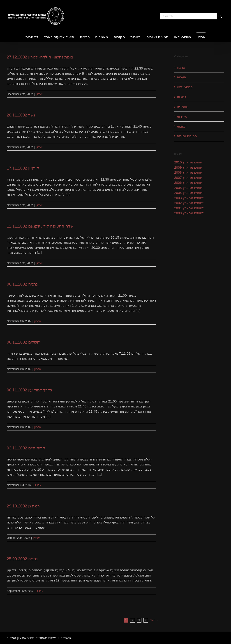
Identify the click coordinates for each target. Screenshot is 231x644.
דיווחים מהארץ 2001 (189, 208)
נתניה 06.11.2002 (22, 284)
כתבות (181, 97)
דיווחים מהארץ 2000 (189, 213)
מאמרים (183, 107)
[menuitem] (35, 37)
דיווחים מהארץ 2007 (189, 178)
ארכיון (39, 94)
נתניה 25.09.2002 (22, 559)
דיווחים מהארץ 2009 (189, 167)
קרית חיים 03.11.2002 (26, 448)
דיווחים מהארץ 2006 (189, 183)
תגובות (182, 126)
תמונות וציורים (187, 136)
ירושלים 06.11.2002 (24, 342)
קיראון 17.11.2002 (23, 168)
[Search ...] (188, 16)
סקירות (182, 116)
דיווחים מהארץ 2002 (189, 203)
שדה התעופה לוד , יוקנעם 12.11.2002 (40, 226)
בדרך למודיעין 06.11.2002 (29, 390)
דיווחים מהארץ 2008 (189, 172)
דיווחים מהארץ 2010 (189, 162)
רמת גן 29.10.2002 (23, 506)
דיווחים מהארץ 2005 (189, 188)
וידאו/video (185, 87)
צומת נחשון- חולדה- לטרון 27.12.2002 (40, 57)
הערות (181, 77)
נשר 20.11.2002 (21, 115)
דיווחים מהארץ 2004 (189, 193)
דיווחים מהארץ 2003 (189, 198)
